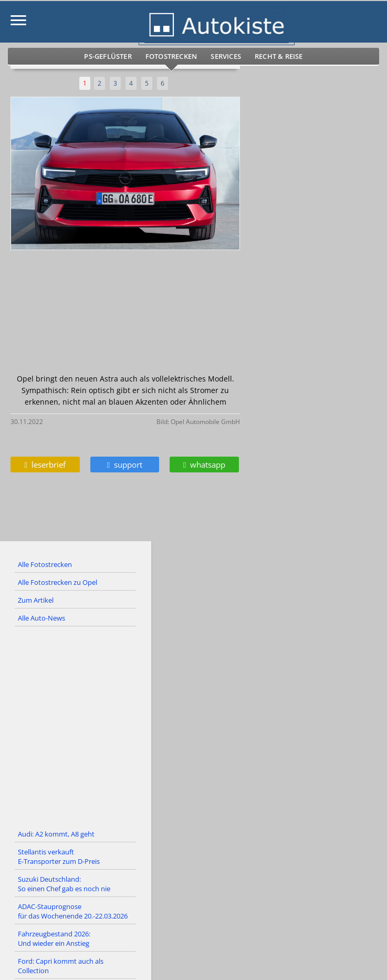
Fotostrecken (171, 56)
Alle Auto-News (41, 618)
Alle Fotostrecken (45, 564)
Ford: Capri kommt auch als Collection (61, 966)
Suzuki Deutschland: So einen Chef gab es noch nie (64, 884)
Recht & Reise (279, 56)
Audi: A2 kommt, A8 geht (56, 834)
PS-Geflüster (108, 56)
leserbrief (45, 465)
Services (226, 56)
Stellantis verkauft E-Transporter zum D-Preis (59, 857)
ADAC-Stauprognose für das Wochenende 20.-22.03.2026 (73, 911)
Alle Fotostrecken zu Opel (57, 582)
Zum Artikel (36, 600)
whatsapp (204, 465)
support (125, 465)
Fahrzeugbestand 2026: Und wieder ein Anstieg (54, 938)
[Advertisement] (194, 726)
